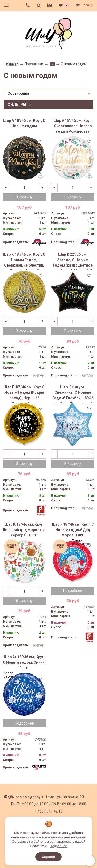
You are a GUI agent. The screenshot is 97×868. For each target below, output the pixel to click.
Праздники (34, 64)
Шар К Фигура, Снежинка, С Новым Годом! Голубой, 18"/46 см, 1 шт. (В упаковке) (73, 394)
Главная (12, 64)
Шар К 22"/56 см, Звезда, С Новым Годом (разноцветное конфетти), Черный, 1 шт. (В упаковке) (73, 261)
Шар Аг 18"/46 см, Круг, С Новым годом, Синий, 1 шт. (24, 662)
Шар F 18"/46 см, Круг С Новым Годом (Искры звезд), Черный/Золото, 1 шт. (24, 394)
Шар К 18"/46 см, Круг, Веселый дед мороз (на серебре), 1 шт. (24, 530)
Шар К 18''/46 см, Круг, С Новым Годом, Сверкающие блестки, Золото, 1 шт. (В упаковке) (24, 261)
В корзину (24, 197)
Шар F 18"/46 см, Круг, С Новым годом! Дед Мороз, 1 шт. (73, 530)
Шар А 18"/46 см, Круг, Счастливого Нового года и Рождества (73, 126)
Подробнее (73, 591)
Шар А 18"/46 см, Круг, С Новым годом (24, 123)
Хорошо (48, 857)
